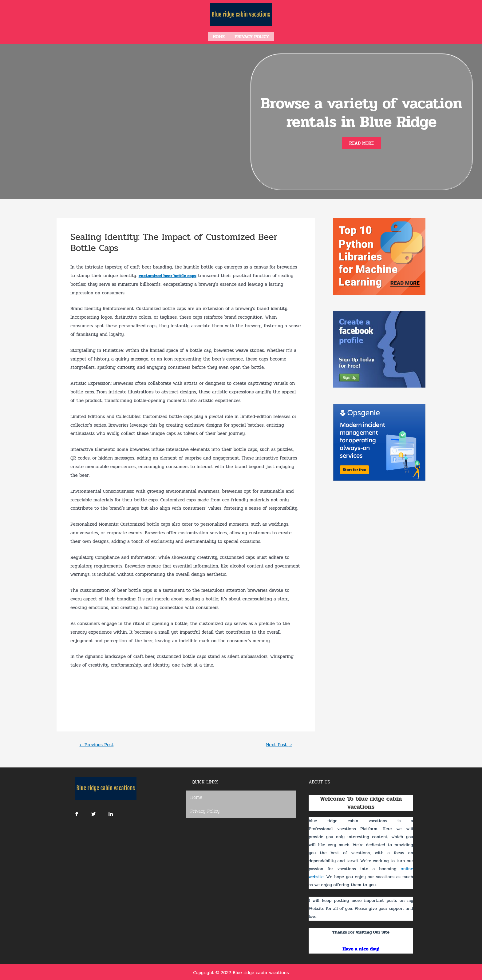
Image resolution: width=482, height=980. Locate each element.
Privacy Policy (252, 36)
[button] (361, 142)
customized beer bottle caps (169, 274)
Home (219, 36)
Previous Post (98, 743)
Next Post (278, 743)
